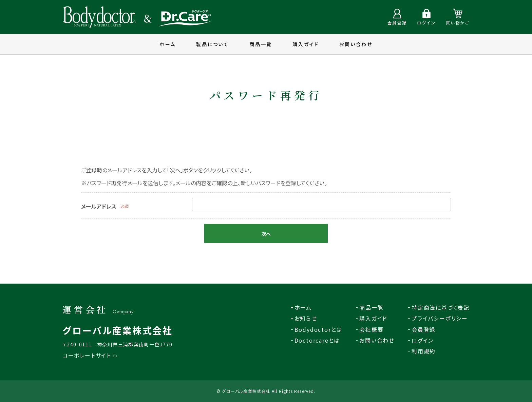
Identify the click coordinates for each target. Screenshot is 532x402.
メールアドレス (99, 206)
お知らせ (306, 318)
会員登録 (424, 329)
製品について (213, 44)
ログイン (423, 340)
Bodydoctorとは (319, 329)
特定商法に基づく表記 (441, 307)
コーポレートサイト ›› (90, 355)
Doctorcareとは (317, 340)
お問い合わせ (356, 44)
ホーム (168, 44)
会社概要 (371, 329)
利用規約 (424, 351)
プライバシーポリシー (440, 318)
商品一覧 (261, 44)
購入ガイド (306, 44)
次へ (266, 234)
